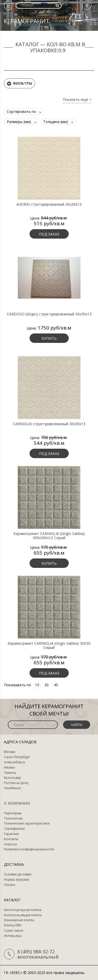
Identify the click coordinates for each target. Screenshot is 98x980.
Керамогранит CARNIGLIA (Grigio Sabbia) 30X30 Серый (49, 645)
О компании (17, 803)
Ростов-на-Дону (16, 783)
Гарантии (11, 834)
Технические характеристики (27, 823)
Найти (77, 725)
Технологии (13, 818)
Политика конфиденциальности (29, 849)
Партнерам (13, 813)
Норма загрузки (16, 880)
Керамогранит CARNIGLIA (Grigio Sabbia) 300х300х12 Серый (49, 536)
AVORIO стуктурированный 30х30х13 (49, 204)
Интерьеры (13, 936)
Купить (49, 338)
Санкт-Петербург (17, 757)
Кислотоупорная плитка (23, 910)
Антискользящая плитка (23, 915)
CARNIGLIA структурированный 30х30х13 (49, 424)
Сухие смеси (14, 931)
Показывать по (18, 685)
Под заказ (49, 234)
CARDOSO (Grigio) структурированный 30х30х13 (49, 314)
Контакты (11, 839)
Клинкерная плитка (19, 920)
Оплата (10, 885)
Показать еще (77, 100)
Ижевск (10, 768)
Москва (10, 752)
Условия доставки (18, 874)
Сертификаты (14, 829)
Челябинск (12, 788)
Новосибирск (15, 762)
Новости (10, 844)
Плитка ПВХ (13, 925)
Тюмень (10, 773)
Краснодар (13, 778)
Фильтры (19, 83)
